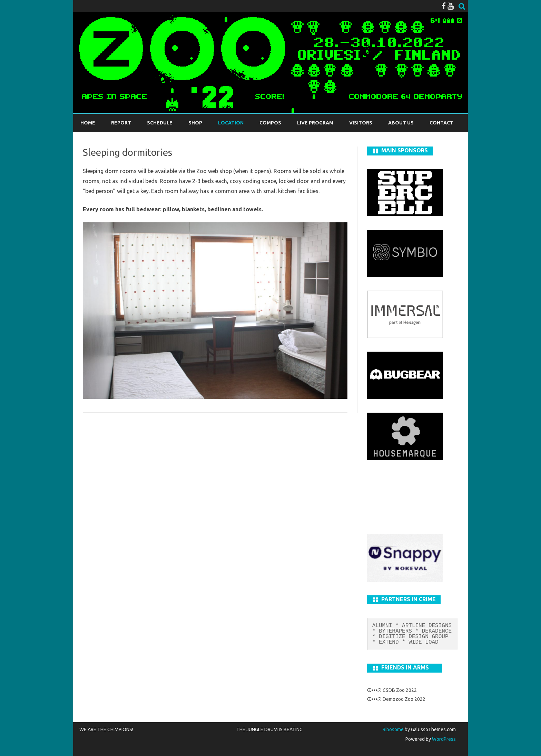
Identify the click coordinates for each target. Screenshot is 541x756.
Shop (195, 123)
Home (88, 123)
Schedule (160, 123)
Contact (441, 123)
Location (231, 123)
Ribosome (393, 729)
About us (401, 123)
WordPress (443, 739)
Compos (270, 123)
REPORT (121, 123)
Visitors (361, 123)
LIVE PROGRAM (315, 123)
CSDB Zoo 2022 (400, 690)
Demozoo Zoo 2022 (404, 699)
